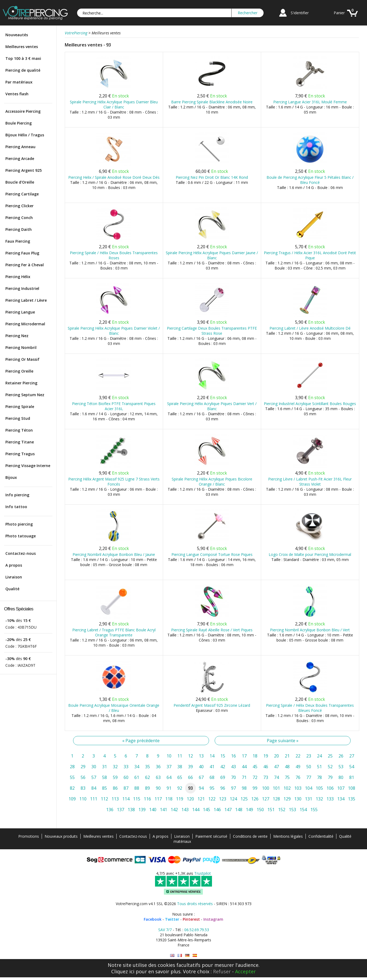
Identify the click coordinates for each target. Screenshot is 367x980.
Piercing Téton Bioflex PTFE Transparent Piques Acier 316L (114, 406)
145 (206, 810)
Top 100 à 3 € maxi (23, 58)
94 (201, 788)
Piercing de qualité (23, 70)
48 (287, 767)
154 (303, 810)
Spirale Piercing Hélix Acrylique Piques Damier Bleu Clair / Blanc (114, 104)
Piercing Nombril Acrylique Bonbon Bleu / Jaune (114, 554)
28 (72, 767)
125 (244, 799)
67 (201, 777)
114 (126, 799)
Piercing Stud (18, 418)
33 (126, 767)
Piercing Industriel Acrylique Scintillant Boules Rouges (310, 404)
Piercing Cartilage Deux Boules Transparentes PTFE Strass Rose (212, 331)
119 (180, 799)
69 (223, 777)
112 (104, 799)
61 (137, 777)
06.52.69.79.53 (197, 930)
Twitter (172, 919)
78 (319, 777)
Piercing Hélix (18, 277)
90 (158, 788)
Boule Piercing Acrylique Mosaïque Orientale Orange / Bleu (114, 708)
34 (137, 767)
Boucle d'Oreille (20, 182)
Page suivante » (283, 741)
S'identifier (300, 13)
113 (115, 799)
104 (309, 788)
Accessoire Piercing (23, 111)
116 (147, 799)
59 (115, 777)
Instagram (213, 919)
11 (180, 756)
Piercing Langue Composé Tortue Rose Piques (212, 554)
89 (147, 788)
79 (330, 777)
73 (266, 777)
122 (212, 799)
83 (83, 788)
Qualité (12, 589)
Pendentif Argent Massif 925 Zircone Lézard (212, 705)
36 (158, 767)
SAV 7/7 (165, 930)
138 (131, 810)
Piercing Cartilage (22, 194)
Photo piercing (19, 524)
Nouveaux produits (61, 836)
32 (115, 767)
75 (287, 777)
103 (298, 788)
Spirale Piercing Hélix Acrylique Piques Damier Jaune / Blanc (212, 255)
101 (276, 788)
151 (271, 810)
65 (180, 777)
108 (352, 788)
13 (201, 756)
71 (244, 777)
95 (212, 788)
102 (287, 788)
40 (201, 767)
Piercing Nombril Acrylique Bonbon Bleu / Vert (310, 630)
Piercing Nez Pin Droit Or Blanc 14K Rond (212, 177)
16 (233, 756)
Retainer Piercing (21, 383)
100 (266, 788)
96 (223, 788)
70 (233, 777)
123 (223, 799)
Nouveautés (17, 35)
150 (260, 810)
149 (249, 810)
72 (255, 777)
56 (83, 777)
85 (105, 788)
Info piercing (17, 495)
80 (341, 777)
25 (330, 756)
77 (309, 777)
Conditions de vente (250, 836)
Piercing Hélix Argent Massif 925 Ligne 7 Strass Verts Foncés (114, 482)
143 (185, 810)
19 (266, 756)
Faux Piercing (18, 241)
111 (94, 799)
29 (83, 767)
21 (287, 756)
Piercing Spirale (20, 407)
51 (319, 767)
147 (228, 810)
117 (158, 799)
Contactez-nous (21, 553)
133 (330, 799)
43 (233, 767)
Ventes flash (17, 94)
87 (126, 788)
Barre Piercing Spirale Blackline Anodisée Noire (212, 102)
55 (72, 777)
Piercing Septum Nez (25, 395)
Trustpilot (203, 873)
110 (83, 799)
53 (341, 767)
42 (223, 767)
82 (72, 788)
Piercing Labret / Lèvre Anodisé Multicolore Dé (310, 328)
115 (137, 799)
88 (137, 788)
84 (94, 788)
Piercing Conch (19, 218)
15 (223, 756)
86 (115, 788)
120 (190, 799)
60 (126, 777)
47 (276, 767)
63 (158, 777)
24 (319, 756)
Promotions (29, 836)
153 (292, 810)
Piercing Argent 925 (24, 170)
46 (266, 767)
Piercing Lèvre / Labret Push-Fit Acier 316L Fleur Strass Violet (310, 482)
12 (190, 756)
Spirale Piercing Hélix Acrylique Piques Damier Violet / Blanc (114, 331)
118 (169, 799)
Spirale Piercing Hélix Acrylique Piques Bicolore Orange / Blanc (212, 482)
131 (309, 799)
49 (298, 767)
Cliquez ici (123, 971)
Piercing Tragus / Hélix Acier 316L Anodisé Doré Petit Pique (310, 255)
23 (309, 756)
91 (169, 788)
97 (233, 788)
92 (180, 788)
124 (233, 799)
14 (212, 756)
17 (244, 756)
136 (110, 810)
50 (309, 767)
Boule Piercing (19, 123)
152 (282, 810)
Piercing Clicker (19, 206)
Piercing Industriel (22, 288)
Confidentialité (321, 836)
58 (105, 777)
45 (255, 767)
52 (330, 767)
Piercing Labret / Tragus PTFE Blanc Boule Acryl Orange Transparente (114, 632)
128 (276, 799)
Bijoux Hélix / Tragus (25, 135)
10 (169, 756)
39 (190, 767)
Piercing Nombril (21, 347)
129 (287, 799)
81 (352, 777)
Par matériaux (19, 82)
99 (255, 788)
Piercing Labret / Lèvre (26, 300)
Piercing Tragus (20, 454)
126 (255, 799)
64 (169, 777)
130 (298, 799)
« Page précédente (141, 741)
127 (266, 799)
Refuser (222, 971)
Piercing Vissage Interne (28, 466)
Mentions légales (288, 836)
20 (276, 756)
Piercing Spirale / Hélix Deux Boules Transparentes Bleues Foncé (310, 708)
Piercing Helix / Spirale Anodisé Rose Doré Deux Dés (114, 177)
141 (163, 810)
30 (94, 767)
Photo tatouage (21, 536)
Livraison (14, 577)
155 (314, 810)
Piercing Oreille (19, 371)
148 (239, 810)
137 (120, 810)
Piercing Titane (20, 442)
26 (341, 756)
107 (341, 788)
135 (352, 799)
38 (180, 767)
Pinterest (191, 919)
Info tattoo (16, 507)
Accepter (245, 971)
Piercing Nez (17, 336)
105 (319, 788)
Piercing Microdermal (25, 324)
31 (105, 767)
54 (352, 767)
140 (153, 810)
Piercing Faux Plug (22, 253)
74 (276, 777)
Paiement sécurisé (211, 836)
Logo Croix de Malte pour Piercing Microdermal (310, 554)
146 (217, 810)
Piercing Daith (19, 229)
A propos (14, 565)
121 (201, 799)
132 (319, 799)
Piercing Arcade (20, 159)
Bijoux (11, 477)
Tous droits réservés (195, 904)
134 (341, 799)
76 (298, 777)
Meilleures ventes (22, 47)
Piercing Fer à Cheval (25, 265)
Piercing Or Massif (22, 359)
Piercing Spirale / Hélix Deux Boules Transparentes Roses (114, 255)
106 (330, 788)
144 (196, 810)
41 (212, 767)
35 (147, 767)
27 (352, 756)
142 (174, 810)
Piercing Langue (20, 312)
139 (142, 810)
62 (147, 777)
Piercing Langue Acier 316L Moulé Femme (310, 102)
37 (169, 767)
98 (244, 788)
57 (94, 777)
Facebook (153, 919)
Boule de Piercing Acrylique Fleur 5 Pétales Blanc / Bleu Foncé (310, 180)
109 (72, 799)
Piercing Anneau (20, 147)
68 (212, 777)
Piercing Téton (19, 430)
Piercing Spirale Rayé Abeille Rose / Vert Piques (212, 630)
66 (190, 777)
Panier (339, 13)
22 (298, 756)
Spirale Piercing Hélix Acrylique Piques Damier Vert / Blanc (212, 406)
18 (255, 756)
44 (244, 767)
